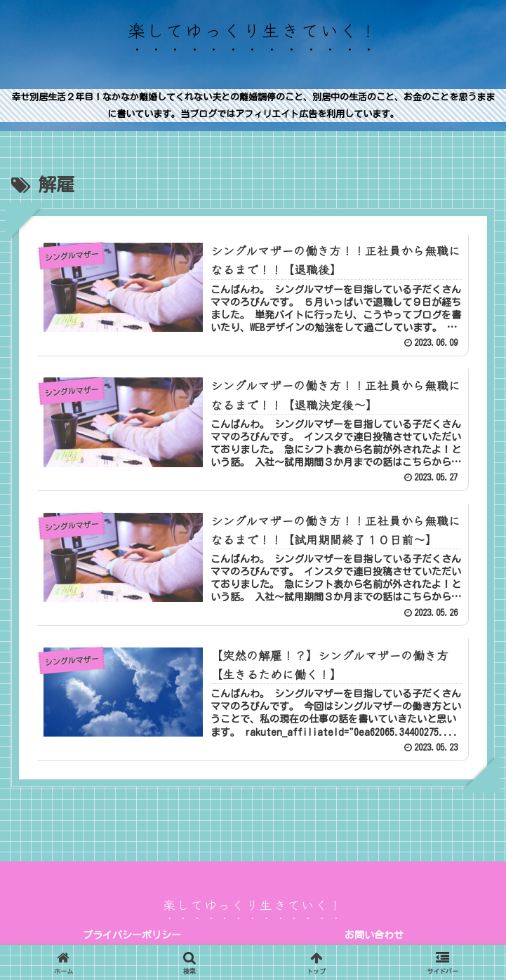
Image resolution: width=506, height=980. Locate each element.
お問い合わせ (374, 935)
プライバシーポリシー (132, 935)
